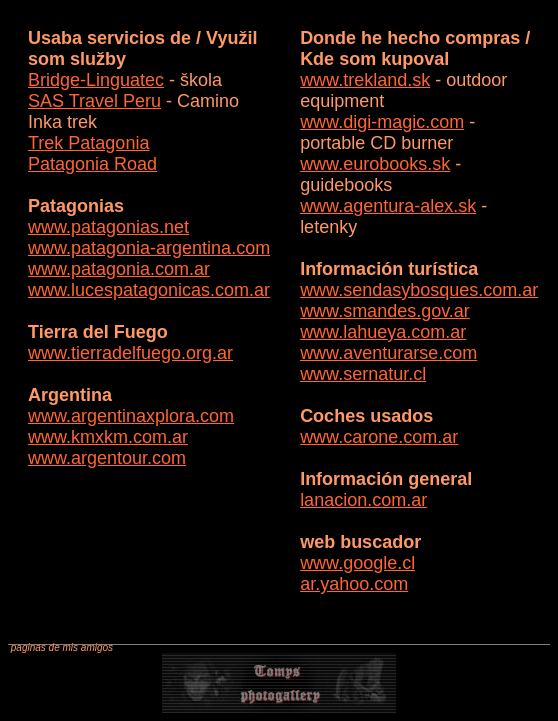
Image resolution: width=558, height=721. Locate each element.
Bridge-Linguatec (96, 80)
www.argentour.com (107, 458)
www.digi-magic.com (382, 122)
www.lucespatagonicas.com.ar (149, 290)
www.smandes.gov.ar (385, 311)
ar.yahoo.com (354, 584)
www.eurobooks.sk (375, 164)
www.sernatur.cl (363, 374)
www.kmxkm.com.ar (108, 437)
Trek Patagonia (88, 143)
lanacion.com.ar (363, 500)
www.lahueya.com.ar (383, 332)
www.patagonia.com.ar (119, 269)
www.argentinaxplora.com (131, 416)
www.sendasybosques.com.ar (419, 290)
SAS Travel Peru (94, 101)
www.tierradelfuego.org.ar (130, 353)
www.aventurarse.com (388, 353)
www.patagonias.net (108, 227)
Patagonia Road (92, 164)
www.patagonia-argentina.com (149, 248)
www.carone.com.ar (379, 437)
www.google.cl (357, 563)
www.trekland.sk (365, 80)
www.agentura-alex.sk (388, 206)
